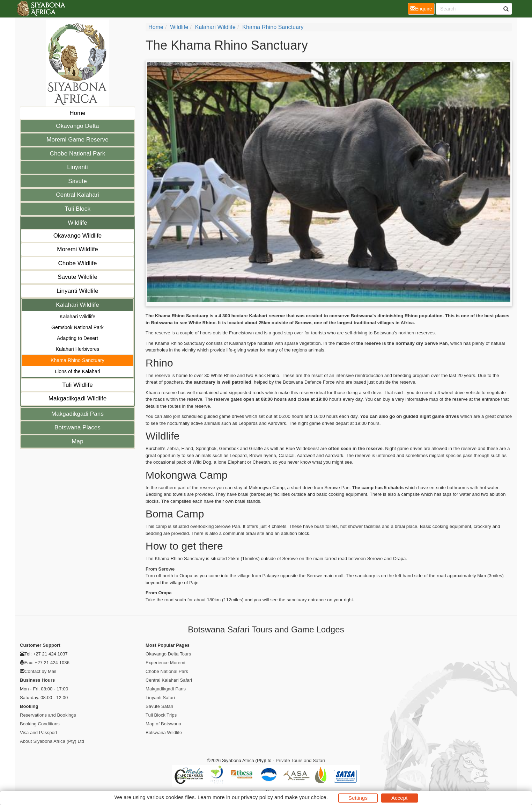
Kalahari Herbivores (78, 349)
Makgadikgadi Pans (77, 414)
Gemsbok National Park (77, 327)
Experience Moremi (165, 663)
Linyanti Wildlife (77, 291)
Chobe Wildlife (77, 263)
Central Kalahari (77, 195)
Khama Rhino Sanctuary (77, 360)
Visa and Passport (39, 733)
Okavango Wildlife (78, 236)
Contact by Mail (40, 671)
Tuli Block (77, 209)
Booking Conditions (40, 724)
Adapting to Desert (77, 338)
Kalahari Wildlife (77, 305)
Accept (399, 798)
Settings (358, 798)
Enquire (422, 8)
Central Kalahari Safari (169, 680)
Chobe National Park (78, 154)
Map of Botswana (163, 724)
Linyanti (77, 167)
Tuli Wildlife (77, 385)
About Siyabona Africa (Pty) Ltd (52, 741)
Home (77, 113)
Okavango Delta (77, 126)
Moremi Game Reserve (77, 140)
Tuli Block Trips (161, 715)
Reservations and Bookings (48, 715)
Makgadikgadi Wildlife (78, 398)
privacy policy (257, 797)
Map (77, 441)
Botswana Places (77, 427)
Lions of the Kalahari (77, 371)
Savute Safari (159, 706)
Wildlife (77, 223)
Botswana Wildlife (164, 733)
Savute (77, 181)
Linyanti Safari (160, 698)
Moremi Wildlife (77, 249)
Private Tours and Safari (300, 760)
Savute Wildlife (77, 277)
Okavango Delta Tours (168, 654)
